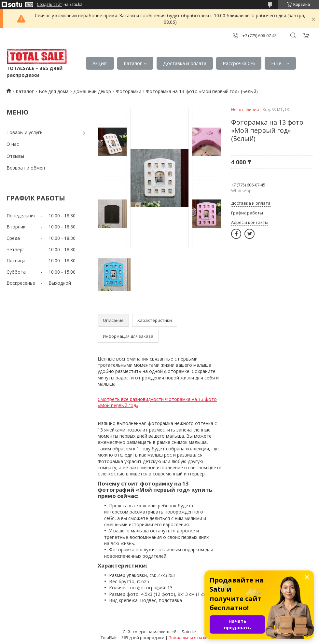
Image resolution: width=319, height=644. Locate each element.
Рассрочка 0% (239, 63)
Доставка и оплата (185, 63)
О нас (13, 144)
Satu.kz (189, 632)
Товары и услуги (25, 132)
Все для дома (54, 91)
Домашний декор (92, 91)
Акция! (100, 63)
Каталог (133, 63)
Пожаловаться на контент (194, 638)
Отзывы (15, 156)
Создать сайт (49, 5)
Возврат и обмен (26, 168)
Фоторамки (129, 91)
